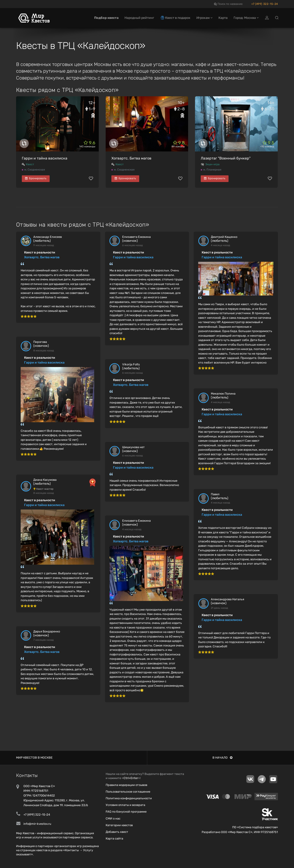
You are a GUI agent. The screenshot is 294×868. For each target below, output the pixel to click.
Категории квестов (119, 825)
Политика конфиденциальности (129, 798)
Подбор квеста (106, 18)
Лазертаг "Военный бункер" (226, 158)
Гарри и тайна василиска (45, 158)
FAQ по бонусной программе (126, 812)
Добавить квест (117, 832)
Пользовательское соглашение (128, 792)
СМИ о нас (113, 818)
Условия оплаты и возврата (125, 805)
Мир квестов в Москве (34, 758)
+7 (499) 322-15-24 (265, 4)
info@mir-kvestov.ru (37, 824)
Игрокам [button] (204, 18)
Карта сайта (114, 838)
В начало (222, 758)
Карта (223, 18)
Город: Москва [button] (246, 18)
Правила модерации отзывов (126, 785)
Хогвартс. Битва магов (131, 158)
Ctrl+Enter (131, 778)
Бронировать (36, 178)
